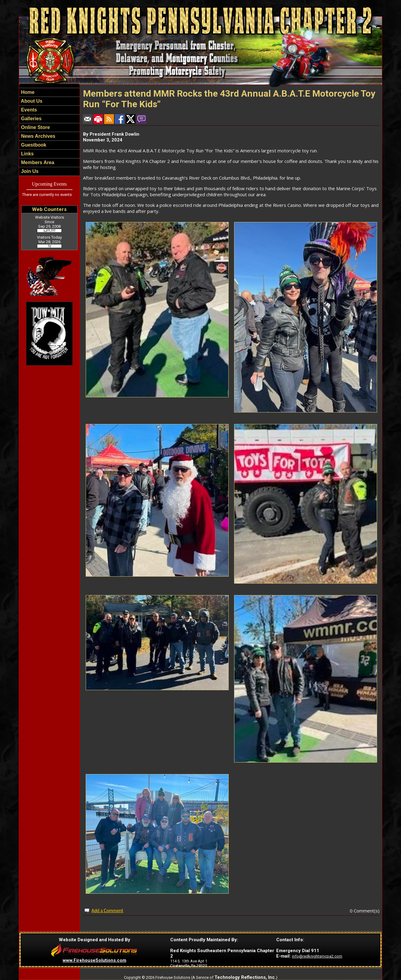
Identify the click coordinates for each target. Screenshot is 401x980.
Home (27, 92)
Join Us (29, 171)
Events (28, 110)
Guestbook (33, 145)
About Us (31, 101)
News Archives (38, 136)
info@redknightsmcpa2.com (317, 956)
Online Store (35, 127)
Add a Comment (107, 910)
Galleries (31, 119)
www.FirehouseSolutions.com (94, 960)
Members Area (37, 162)
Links (27, 154)
